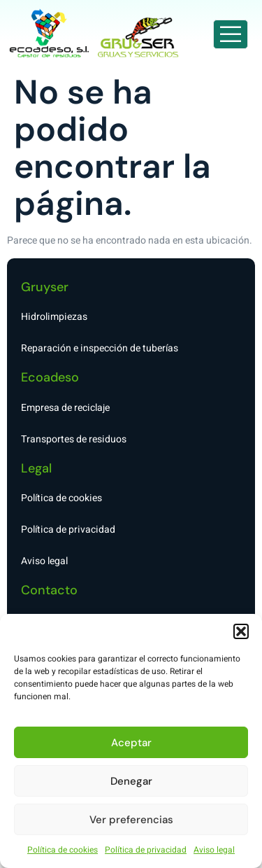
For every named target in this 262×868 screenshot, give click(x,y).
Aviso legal (214, 850)
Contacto (49, 590)
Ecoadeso (50, 377)
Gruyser (45, 287)
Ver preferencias (131, 820)
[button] (241, 631)
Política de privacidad (146, 850)
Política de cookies (63, 850)
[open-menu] (231, 34)
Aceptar (131, 743)
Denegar (131, 781)
